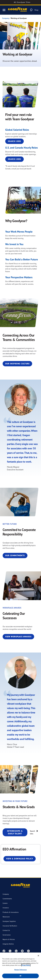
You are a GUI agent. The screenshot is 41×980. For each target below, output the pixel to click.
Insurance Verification (10, 926)
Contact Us (6, 930)
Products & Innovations (11, 912)
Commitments (7, 899)
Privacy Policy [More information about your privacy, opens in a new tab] (26, 965)
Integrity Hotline (8, 944)
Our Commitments (15, 555)
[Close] (38, 956)
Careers (5, 903)
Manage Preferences (20, 970)
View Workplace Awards (18, 637)
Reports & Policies (9, 939)
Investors (6, 908)
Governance (7, 935)
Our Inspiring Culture (17, 364)
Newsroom (6, 917)
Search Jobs (14, 141)
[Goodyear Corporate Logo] (18, 10)
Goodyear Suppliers (9, 921)
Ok (20, 976)
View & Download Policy (20, 859)
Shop (36, 10)
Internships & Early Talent (15, 832)
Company (6, 18)
